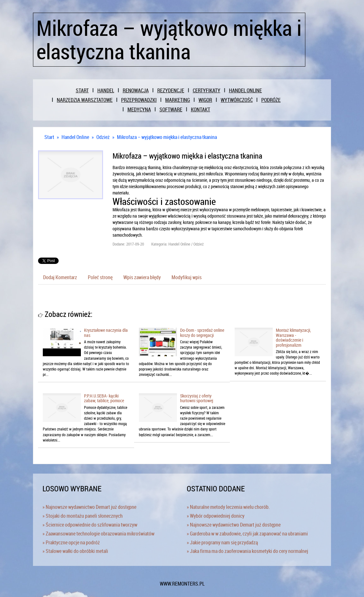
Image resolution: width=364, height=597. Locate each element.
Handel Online (75, 137)
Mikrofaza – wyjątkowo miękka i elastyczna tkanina (167, 137)
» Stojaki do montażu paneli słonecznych (83, 516)
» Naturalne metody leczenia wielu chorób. (228, 507)
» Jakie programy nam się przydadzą (222, 542)
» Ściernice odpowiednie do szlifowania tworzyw (90, 525)
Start (49, 137)
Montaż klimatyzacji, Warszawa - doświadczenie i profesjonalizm (293, 337)
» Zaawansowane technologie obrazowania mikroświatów (98, 534)
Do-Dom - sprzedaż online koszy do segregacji (202, 332)
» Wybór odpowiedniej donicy (216, 516)
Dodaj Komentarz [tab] (60, 277)
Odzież (103, 137)
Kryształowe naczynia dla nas (106, 332)
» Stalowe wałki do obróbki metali (75, 551)
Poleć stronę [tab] (100, 277)
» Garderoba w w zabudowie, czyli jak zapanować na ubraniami (247, 534)
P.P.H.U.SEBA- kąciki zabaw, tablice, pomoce (104, 398)
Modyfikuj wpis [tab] (187, 277)
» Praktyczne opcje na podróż (71, 542)
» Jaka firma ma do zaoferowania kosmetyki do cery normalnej (247, 551)
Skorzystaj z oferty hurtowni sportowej (197, 398)
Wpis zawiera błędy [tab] (142, 277)
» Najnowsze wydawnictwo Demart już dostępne (89, 507)
